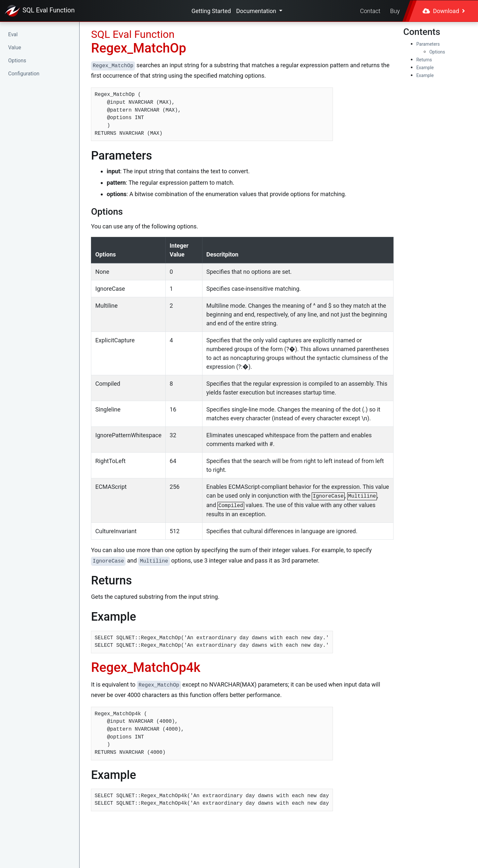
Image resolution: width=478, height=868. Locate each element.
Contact (370, 11)
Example (425, 68)
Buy (395, 11)
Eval (13, 34)
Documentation (257, 11)
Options (17, 61)
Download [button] (444, 11)
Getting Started (211, 11)
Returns (424, 60)
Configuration (24, 74)
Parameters (428, 44)
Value (15, 47)
